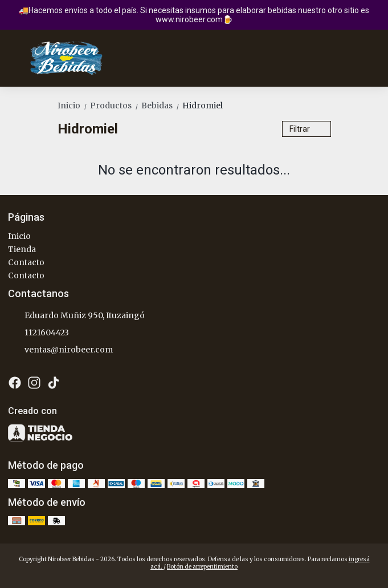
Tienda (22, 249)
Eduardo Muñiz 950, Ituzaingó (76, 316)
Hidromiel (203, 106)
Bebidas (162, 106)
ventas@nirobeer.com (60, 350)
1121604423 (38, 333)
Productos (116, 106)
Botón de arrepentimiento (202, 567)
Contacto (26, 262)
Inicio (74, 106)
